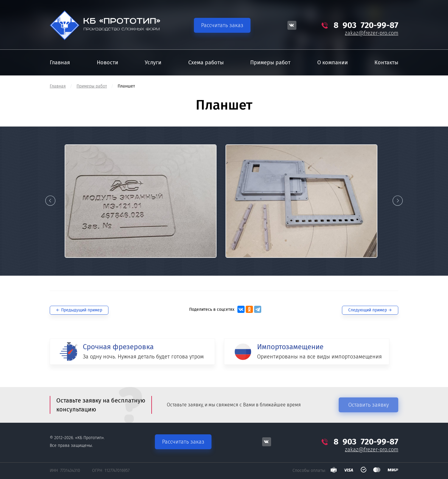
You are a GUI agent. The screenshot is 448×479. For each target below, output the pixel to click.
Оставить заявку (368, 405)
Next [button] (398, 201)
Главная (58, 86)
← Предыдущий (79, 310)
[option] (141, 201)
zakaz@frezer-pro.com (372, 33)
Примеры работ (92, 86)
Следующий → (370, 310)
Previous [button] (50, 201)
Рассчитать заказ (222, 25)
